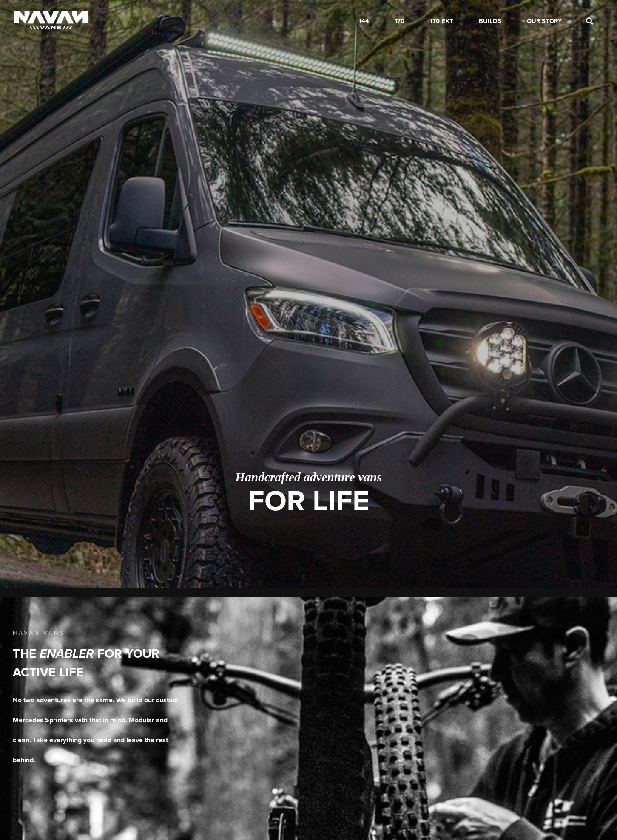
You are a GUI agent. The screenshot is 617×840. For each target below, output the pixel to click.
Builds (490, 21)
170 (399, 21)
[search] (589, 21)
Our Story (544, 21)
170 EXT (442, 21)
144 (364, 21)
